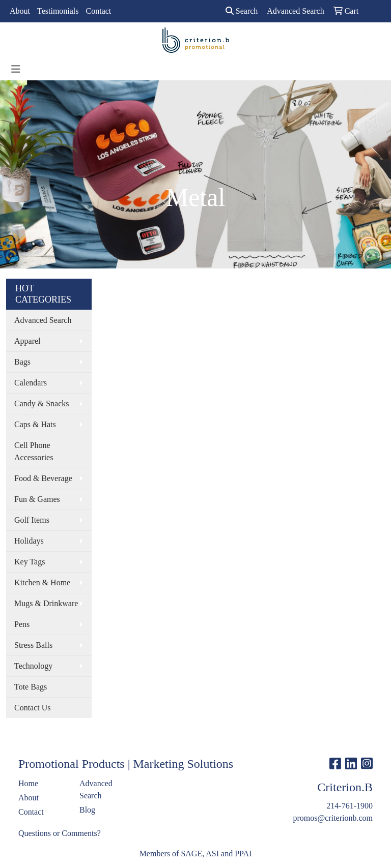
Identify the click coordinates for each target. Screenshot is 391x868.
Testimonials (58, 11)
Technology (33, 666)
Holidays (29, 541)
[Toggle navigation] (16, 69)
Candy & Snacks (42, 403)
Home (28, 783)
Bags (22, 362)
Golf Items (32, 520)
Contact (99, 11)
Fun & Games (37, 499)
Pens (22, 624)
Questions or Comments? (60, 833)
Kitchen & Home (42, 582)
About (20, 11)
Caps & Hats (35, 424)
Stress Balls (33, 645)
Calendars (31, 383)
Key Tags (30, 562)
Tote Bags (31, 687)
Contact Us (33, 708)
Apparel (27, 341)
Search (242, 11)
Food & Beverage (43, 478)
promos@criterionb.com (333, 818)
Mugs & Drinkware (46, 603)
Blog (87, 810)
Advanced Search (43, 320)
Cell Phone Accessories (34, 451)
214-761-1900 (350, 806)
